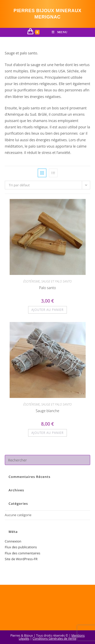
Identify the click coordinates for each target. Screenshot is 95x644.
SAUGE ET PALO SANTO (56, 281)
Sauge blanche (48, 411)
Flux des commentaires (23, 553)
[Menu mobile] (60, 32)
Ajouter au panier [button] (48, 310)
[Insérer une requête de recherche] (48, 460)
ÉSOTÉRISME (32, 281)
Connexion (13, 541)
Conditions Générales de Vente (54, 639)
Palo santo (48, 288)
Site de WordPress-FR (21, 559)
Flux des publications (21, 547)
